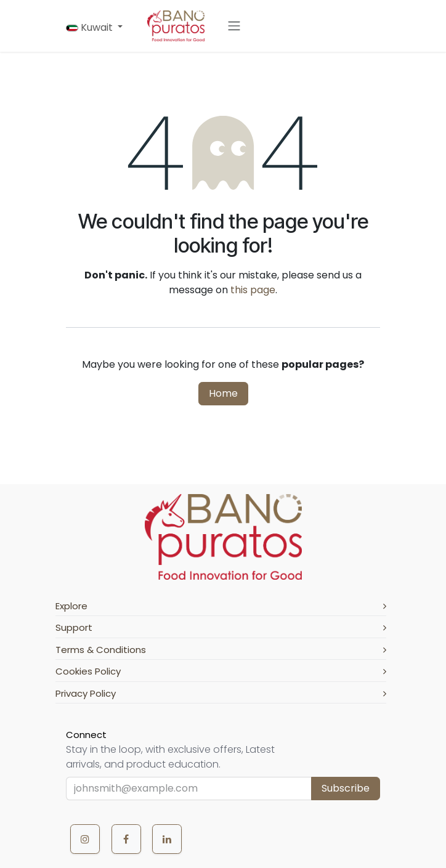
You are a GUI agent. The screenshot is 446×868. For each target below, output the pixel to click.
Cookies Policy (221, 671)
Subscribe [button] (346, 788)
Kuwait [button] (91, 27)
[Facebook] (126, 839)
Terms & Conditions (221, 650)
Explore (221, 606)
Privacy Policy (221, 693)
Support (221, 627)
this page (253, 290)
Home (223, 393)
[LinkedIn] (167, 839)
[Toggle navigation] (234, 26)
